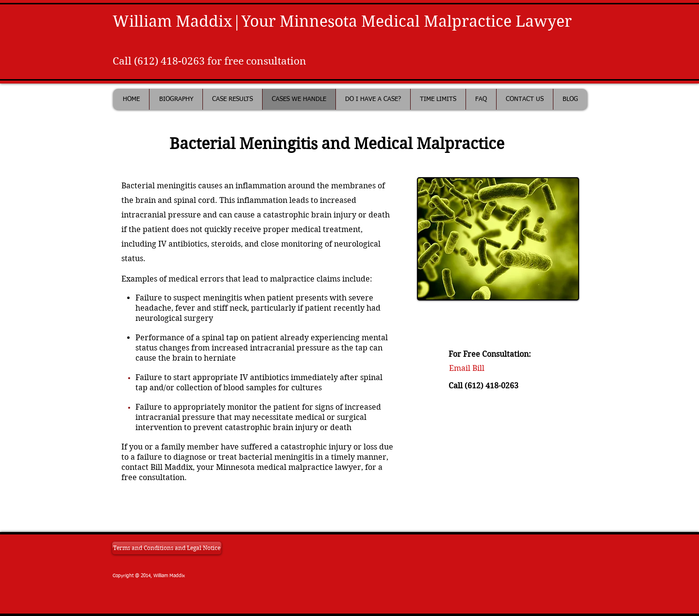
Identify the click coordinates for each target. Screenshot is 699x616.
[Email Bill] (467, 369)
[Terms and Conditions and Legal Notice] (167, 548)
